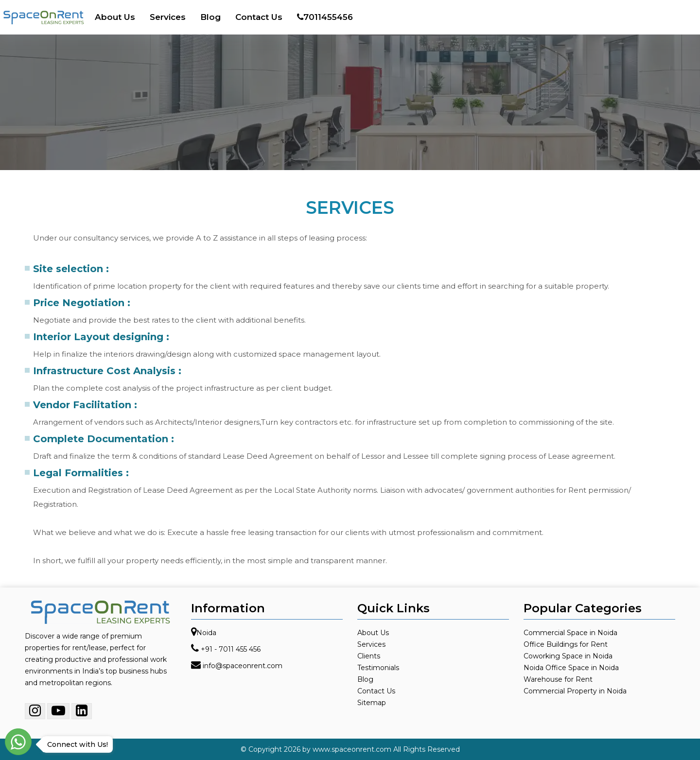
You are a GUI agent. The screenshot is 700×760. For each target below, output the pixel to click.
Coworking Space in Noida (568, 656)
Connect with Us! (75, 744)
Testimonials (378, 668)
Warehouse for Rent (558, 679)
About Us (115, 17)
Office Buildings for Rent (566, 644)
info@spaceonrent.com (243, 666)
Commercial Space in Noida (570, 633)
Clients (369, 656)
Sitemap (372, 703)
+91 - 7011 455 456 (231, 649)
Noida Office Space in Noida (571, 668)
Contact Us (259, 17)
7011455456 (325, 17)
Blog (210, 17)
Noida (206, 633)
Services (168, 17)
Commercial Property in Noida (575, 691)
